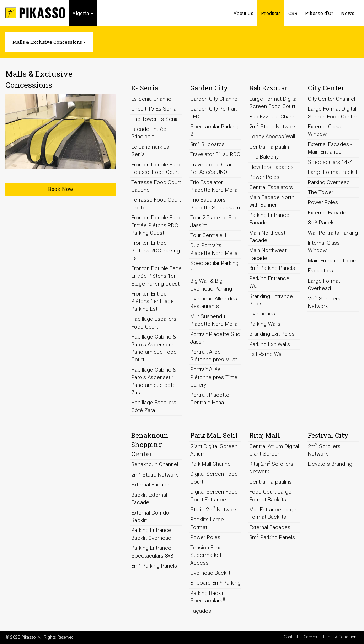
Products (271, 13)
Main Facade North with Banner (272, 201)
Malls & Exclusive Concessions (49, 42)
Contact (291, 637)
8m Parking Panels (272, 268)
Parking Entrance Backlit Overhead (151, 534)
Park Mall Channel (211, 464)
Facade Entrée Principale (149, 133)
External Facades (270, 527)
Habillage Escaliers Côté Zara (154, 406)
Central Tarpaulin (269, 147)
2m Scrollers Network (324, 302)
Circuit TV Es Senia (154, 109)
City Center (326, 88)
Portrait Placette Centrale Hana (210, 399)
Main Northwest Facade (268, 254)
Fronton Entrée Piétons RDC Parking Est (156, 251)
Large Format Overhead (324, 285)
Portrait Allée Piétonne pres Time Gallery (214, 377)
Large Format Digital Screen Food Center (333, 113)
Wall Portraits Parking (333, 233)
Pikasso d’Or (319, 13)
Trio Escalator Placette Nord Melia (214, 186)
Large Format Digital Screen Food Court (273, 103)
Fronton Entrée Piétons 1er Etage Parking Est (152, 301)
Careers (310, 637)
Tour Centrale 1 (208, 235)
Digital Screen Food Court (214, 478)
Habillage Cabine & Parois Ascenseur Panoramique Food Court (154, 348)
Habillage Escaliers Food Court (154, 323)
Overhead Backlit (210, 573)
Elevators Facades (271, 167)
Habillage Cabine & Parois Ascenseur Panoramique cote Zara (154, 381)
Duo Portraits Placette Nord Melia (214, 249)
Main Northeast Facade (267, 237)
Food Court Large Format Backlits (270, 496)
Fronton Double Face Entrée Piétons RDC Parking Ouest (156, 225)
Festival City (328, 435)
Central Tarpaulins (271, 482)
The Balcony (264, 157)
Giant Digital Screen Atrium (214, 450)
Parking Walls (265, 324)
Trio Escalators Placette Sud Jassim (215, 204)
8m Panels (321, 223)
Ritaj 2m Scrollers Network (271, 467)
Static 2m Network (213, 509)
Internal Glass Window (324, 247)
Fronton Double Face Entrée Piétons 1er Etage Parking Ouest (156, 276)
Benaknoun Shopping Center (150, 444)
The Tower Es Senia (155, 119)
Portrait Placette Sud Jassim (215, 338)
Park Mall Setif (214, 435)
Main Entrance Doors (333, 261)
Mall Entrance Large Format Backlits (273, 513)
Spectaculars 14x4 (330, 162)
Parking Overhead (329, 182)
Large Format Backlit (333, 172)
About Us (243, 13)
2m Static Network (272, 126)
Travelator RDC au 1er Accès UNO (212, 168)
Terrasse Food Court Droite (156, 204)
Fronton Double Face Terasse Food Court (156, 168)
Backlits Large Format (207, 523)
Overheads (262, 314)
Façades (201, 611)
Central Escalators (271, 187)
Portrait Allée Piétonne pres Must (214, 356)
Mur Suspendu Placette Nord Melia (214, 320)
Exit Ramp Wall (266, 354)
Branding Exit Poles (272, 334)
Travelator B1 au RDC (215, 154)
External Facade (327, 213)
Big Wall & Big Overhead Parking (211, 285)
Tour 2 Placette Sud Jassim (214, 221)
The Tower (321, 192)
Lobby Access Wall (272, 137)
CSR (293, 13)
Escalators (320, 271)
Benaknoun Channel (155, 464)
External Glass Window (325, 130)
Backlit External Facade (149, 499)
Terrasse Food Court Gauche (156, 186)
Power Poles (264, 177)
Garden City (209, 88)
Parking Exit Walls (270, 344)
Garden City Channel (214, 99)
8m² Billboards (207, 144)
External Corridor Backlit (151, 517)
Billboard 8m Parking (215, 583)
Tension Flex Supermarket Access (206, 555)
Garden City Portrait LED (213, 113)
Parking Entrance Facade (269, 219)
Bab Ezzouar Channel (274, 117)
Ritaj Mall (265, 435)
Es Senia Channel (152, 99)
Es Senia (145, 88)
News (348, 13)
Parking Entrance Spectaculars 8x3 (152, 552)
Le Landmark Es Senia (150, 151)
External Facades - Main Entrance (330, 148)
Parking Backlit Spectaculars (208, 597)
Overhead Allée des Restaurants (214, 302)
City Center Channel (331, 99)
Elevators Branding (330, 464)
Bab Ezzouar (268, 88)
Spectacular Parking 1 (214, 267)
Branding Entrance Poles (271, 300)
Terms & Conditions (341, 637)
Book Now (61, 189)
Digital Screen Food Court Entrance (214, 496)
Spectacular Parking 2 (214, 130)
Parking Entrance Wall (269, 282)
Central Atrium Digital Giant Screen (274, 450)
